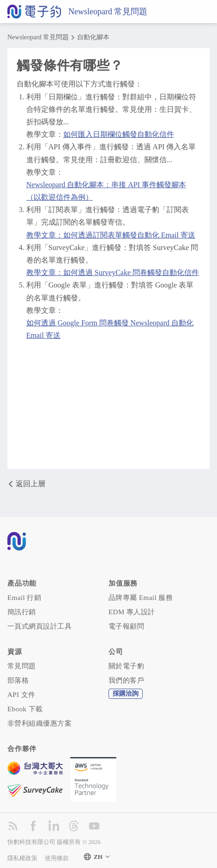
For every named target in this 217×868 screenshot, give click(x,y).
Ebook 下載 (25, 709)
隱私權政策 (22, 858)
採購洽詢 (126, 694)
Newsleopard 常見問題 (108, 12)
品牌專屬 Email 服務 (141, 598)
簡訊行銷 (22, 612)
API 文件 (21, 695)
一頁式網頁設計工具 (39, 626)
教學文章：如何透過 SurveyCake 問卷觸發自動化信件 (113, 272)
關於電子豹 (126, 666)
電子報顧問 (126, 626)
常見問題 (22, 666)
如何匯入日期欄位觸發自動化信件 (119, 134)
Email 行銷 (24, 598)
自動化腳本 (93, 37)
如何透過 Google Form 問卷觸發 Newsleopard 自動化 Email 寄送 (110, 329)
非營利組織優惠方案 (39, 723)
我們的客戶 (126, 680)
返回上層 (26, 484)
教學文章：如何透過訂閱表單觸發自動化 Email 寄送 (111, 235)
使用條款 (57, 858)
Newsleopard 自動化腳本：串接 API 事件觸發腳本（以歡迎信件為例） (106, 191)
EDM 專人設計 (132, 612)
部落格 (18, 680)
